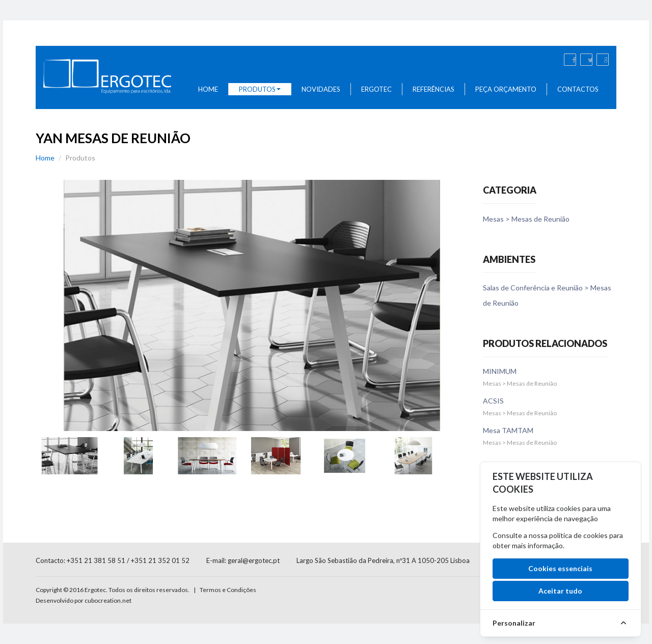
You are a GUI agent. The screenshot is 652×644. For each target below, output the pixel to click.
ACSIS (493, 401)
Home (208, 89)
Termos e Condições (228, 590)
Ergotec (376, 89)
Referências (433, 89)
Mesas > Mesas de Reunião (526, 219)
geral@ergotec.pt (254, 560)
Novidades (321, 89)
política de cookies (578, 535)
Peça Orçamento (506, 89)
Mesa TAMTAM (508, 430)
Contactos (578, 89)
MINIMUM (500, 371)
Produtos (260, 89)
